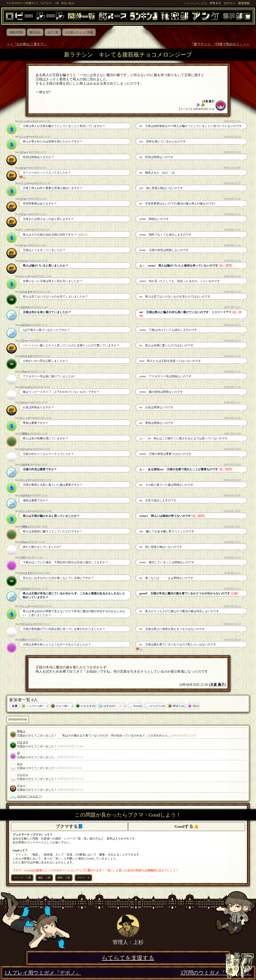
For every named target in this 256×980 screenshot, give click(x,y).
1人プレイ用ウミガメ (43, 973)
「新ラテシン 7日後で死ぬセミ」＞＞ (220, 44)
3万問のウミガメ (216, 973)
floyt (25, 372)
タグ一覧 (53, 32)
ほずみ (26, 307)
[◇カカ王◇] (34, 796)
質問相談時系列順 (18, 719)
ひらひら (27, 387)
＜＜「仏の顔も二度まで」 (27, 44)
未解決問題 (16, 32)
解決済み (35, 32)
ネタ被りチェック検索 (79, 32)
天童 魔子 (208, 101)
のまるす (27, 292)
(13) (25, 330)
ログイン (230, 3)
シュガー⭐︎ (27, 121)
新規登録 (244, 3)
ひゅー (25, 152)
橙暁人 (26, 434)
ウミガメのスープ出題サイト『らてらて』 (30, 3)
